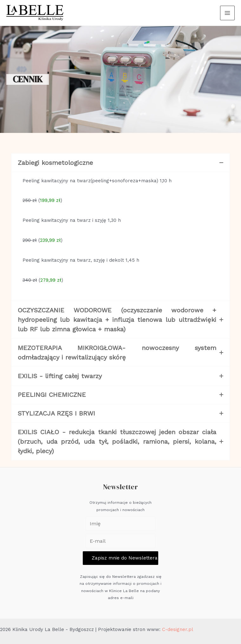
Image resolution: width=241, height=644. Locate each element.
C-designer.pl (178, 629)
